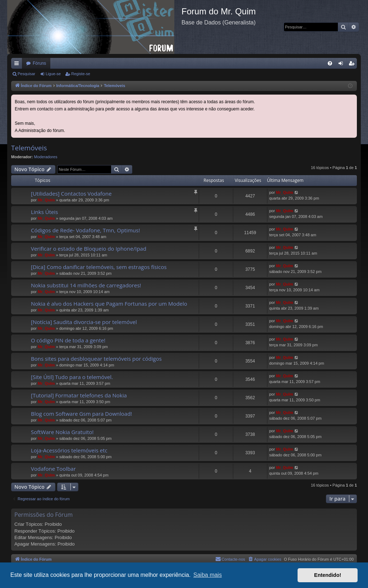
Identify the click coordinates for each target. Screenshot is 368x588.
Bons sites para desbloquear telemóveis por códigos (96, 359)
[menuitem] (330, 63)
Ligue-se (53, 74)
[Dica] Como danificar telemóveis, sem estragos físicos (99, 267)
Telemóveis (29, 148)
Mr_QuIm (46, 200)
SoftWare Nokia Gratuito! (62, 432)
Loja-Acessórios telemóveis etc (69, 450)
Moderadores (46, 157)
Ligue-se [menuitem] (342, 65)
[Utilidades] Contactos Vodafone (71, 193)
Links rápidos (18, 65)
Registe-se (81, 74)
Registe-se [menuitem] (353, 65)
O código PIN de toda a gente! (68, 340)
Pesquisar (26, 74)
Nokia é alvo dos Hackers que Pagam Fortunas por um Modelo (109, 304)
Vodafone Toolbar (53, 469)
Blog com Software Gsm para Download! (81, 414)
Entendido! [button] (328, 575)
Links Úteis (44, 212)
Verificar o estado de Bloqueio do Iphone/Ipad (89, 249)
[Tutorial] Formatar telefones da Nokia (79, 395)
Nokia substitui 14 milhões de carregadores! (86, 285)
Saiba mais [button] (208, 575)
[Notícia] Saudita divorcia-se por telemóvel (84, 322)
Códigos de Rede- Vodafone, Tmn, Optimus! (85, 230)
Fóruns (39, 63)
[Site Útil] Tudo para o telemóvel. (72, 377)
